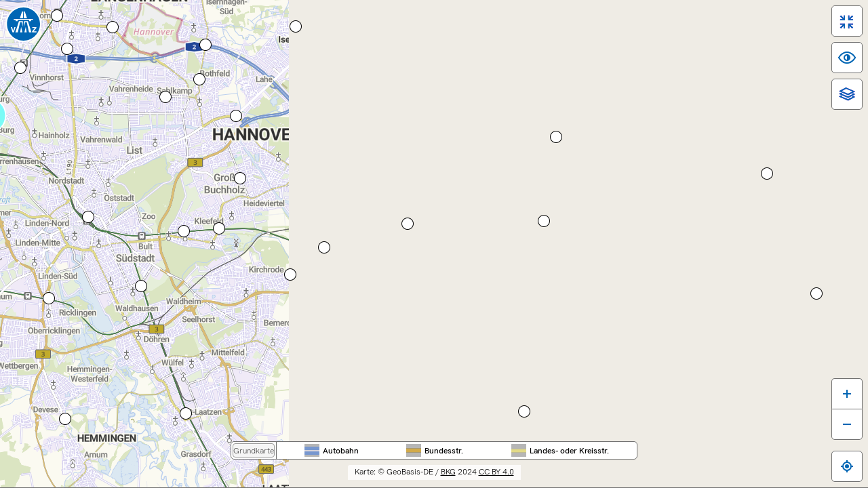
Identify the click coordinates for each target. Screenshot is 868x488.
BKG (549, 454)
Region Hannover (573, 28)
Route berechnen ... (53, 274)
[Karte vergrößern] (836, 379)
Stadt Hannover (678, 28)
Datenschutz (692, 482)
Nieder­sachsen (469, 28)
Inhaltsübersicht (562, 482)
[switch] (836, 32)
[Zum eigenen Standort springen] (836, 451)
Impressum (630, 482)
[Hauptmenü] (91, 117)
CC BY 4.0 (597, 454)
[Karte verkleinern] (836, 409)
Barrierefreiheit (485, 482)
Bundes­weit (364, 28)
